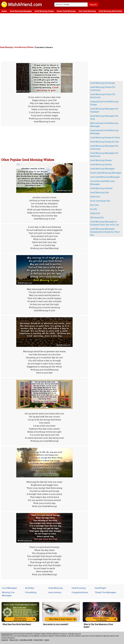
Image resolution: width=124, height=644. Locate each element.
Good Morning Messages (21, 11)
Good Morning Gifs (100, 192)
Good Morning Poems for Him (105, 137)
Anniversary (55, 592)
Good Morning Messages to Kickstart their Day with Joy (105, 223)
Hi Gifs (94, 209)
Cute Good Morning (87, 11)
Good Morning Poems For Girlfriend (103, 89)
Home (4, 11)
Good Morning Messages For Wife (104, 117)
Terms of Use (14, 640)
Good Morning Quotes (101, 164)
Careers (47, 640)
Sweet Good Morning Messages (106, 173)
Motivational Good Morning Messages (104, 125)
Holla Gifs (95, 213)
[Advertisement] (63, 30)
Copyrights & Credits (26, 640)
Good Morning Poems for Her (105, 142)
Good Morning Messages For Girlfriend (104, 147)
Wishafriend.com (7, 634)
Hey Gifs (94, 205)
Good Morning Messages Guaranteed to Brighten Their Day (105, 232)
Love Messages (9, 588)
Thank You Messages (105, 592)
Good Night (100, 588)
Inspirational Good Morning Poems (104, 103)
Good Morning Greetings (102, 83)
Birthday (30, 588)
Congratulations (80, 592)
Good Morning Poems (44, 11)
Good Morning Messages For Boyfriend (104, 155)
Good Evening (79, 588)
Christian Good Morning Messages (102, 183)
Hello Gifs (95, 197)
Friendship (31, 592)
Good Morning (6, 47)
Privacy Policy (38, 640)
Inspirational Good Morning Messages (104, 132)
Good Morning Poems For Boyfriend (103, 96)
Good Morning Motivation (110, 11)
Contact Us (5, 640)
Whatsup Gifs (97, 217)
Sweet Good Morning (66, 11)
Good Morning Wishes (24, 47)
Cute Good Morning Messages (105, 177)
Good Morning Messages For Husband (104, 110)
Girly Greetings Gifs (100, 201)
